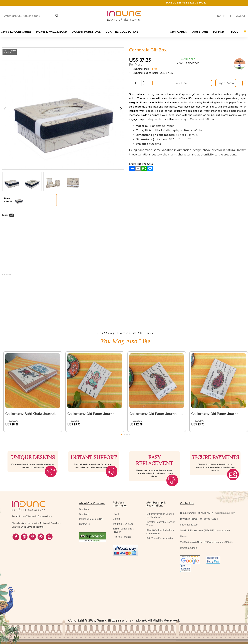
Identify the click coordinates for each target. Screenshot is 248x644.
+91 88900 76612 (208, 519)
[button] (5, 109)
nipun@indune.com (225, 513)
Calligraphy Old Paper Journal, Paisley (219, 394)
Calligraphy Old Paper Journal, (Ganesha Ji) (95, 394)
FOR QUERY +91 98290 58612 (186, 3)
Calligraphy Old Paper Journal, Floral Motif (157, 394)
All (12, 215)
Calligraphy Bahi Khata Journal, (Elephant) (33, 394)
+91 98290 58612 (205, 513)
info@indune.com (189, 525)
